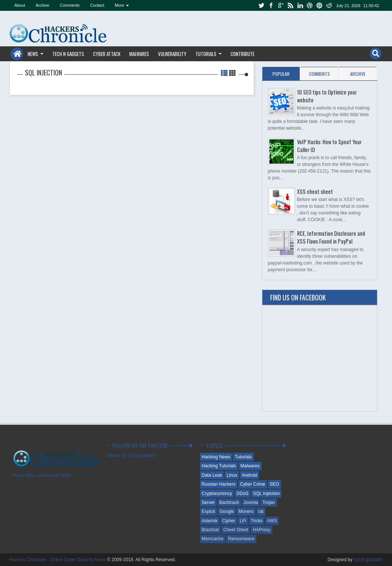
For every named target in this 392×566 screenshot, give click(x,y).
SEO (274, 484)
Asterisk (210, 521)
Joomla (251, 502)
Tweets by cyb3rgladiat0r (131, 455)
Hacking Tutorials (219, 466)
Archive (42, 5)
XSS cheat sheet (315, 191)
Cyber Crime (252, 484)
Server (208, 502)
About (20, 5)
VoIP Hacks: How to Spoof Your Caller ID (329, 146)
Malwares (139, 54)
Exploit (209, 511)
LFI (243, 521)
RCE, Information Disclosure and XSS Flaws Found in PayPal (331, 237)
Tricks (257, 521)
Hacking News (216, 457)
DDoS (243, 494)
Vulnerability (172, 54)
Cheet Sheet (236, 530)
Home (17, 54)
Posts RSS (24, 476)
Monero (246, 511)
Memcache (213, 539)
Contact (97, 5)
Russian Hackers (219, 484)
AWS (272, 521)
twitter (261, 5)
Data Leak (212, 475)
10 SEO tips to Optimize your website (327, 96)
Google (227, 511)
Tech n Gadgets (68, 54)
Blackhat (210, 530)
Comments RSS (55, 476)
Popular (281, 74)
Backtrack (229, 502)
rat (261, 511)
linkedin (300, 5)
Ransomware (241, 539)
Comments (70, 5)
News (33, 54)
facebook (271, 5)
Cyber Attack (107, 54)
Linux (232, 475)
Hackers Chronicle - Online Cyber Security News (58, 560)
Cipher (229, 521)
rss (290, 5)
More (119, 5)
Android (249, 475)
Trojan (269, 502)
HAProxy (261, 530)
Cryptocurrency (217, 494)
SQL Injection (266, 494)
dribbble (310, 5)
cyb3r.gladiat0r (368, 560)
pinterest (320, 5)
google (281, 5)
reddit (329, 5)
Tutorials (206, 54)
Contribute (243, 54)
